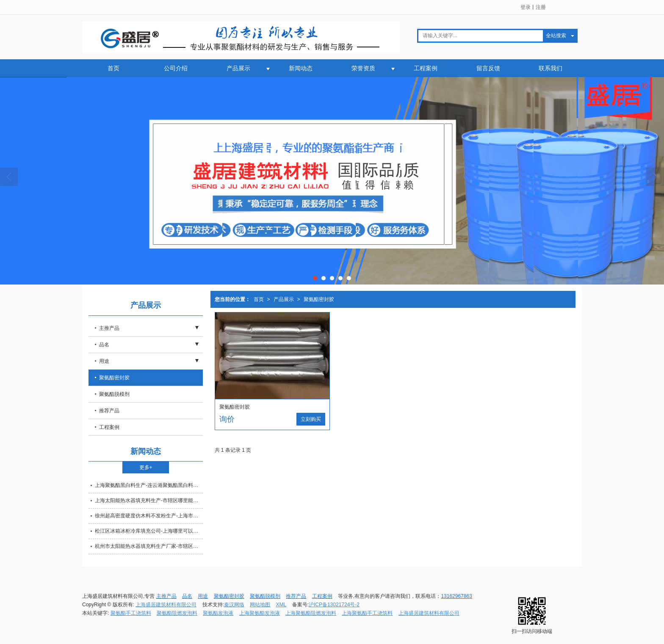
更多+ (146, 467)
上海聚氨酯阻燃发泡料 (311, 613)
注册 (541, 7)
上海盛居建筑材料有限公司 (166, 605)
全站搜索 (556, 36)
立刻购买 (311, 419)
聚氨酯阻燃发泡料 (177, 613)
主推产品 (109, 328)
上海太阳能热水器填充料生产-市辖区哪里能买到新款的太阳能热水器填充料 (149, 500)
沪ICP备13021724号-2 (334, 605)
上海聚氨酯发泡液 (260, 613)
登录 (526, 7)
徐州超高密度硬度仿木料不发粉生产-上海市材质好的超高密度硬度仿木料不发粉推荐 (149, 516)
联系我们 (551, 68)
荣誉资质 (363, 68)
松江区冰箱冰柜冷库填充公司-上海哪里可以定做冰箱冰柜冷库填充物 (149, 531)
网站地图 (260, 605)
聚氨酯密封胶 (319, 299)
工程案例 (426, 68)
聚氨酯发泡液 (218, 613)
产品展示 (238, 68)
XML (281, 605)
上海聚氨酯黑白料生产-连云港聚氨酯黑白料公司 (149, 485)
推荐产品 (109, 411)
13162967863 (456, 596)
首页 (113, 68)
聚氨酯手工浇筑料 (131, 613)
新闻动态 (301, 68)
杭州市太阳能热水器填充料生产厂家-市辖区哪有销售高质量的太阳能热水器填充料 (149, 546)
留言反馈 (488, 68)
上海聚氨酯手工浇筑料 (367, 613)
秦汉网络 (234, 605)
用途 (104, 361)
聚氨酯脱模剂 (114, 394)
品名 (104, 345)
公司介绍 (176, 68)
